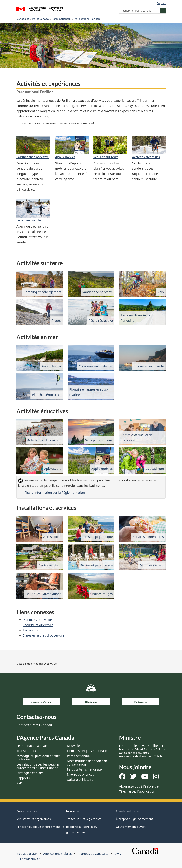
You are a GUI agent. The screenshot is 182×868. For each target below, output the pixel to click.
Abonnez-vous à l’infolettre (139, 786)
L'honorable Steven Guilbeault (142, 751)
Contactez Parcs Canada (34, 725)
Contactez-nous (27, 811)
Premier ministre (127, 811)
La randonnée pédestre (33, 157)
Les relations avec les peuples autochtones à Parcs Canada (38, 766)
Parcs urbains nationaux (85, 769)
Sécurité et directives (38, 625)
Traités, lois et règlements (84, 819)
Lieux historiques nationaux (87, 751)
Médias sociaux (27, 854)
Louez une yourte (29, 220)
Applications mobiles (57, 854)
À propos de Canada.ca (93, 854)
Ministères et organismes (34, 819)
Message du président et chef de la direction (38, 758)
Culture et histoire (80, 780)
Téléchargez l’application (137, 791)
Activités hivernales (146, 157)
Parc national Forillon (87, 19)
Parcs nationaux (62, 19)
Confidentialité (30, 859)
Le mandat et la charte (33, 746)
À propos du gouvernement (134, 819)
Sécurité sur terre (106, 157)
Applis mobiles (65, 157)
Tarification (31, 630)
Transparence (27, 751)
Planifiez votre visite (37, 620)
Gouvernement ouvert (131, 827)
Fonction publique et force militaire (40, 827)
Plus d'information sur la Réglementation (55, 493)
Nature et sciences (80, 774)
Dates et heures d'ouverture (44, 635)
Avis (19, 783)
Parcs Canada (41, 19)
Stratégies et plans (30, 773)
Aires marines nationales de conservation (87, 763)
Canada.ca (23, 19)
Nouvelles (74, 746)
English (161, 3)
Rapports (23, 778)
